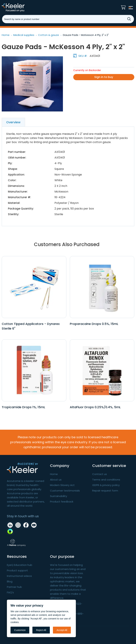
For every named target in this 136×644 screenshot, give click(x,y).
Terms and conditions (106, 480)
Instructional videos (19, 576)
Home (54, 474)
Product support (17, 570)
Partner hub (14, 587)
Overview (13, 122)
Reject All (41, 630)
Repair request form (105, 491)
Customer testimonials (65, 491)
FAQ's (10, 592)
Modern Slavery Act (62, 485)
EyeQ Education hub (20, 565)
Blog (10, 581)
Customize (20, 630)
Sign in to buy (104, 77)
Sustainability (59, 496)
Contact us (100, 474)
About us (56, 480)
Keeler (18, 8)
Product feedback (62, 502)
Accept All (62, 630)
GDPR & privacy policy (106, 485)
